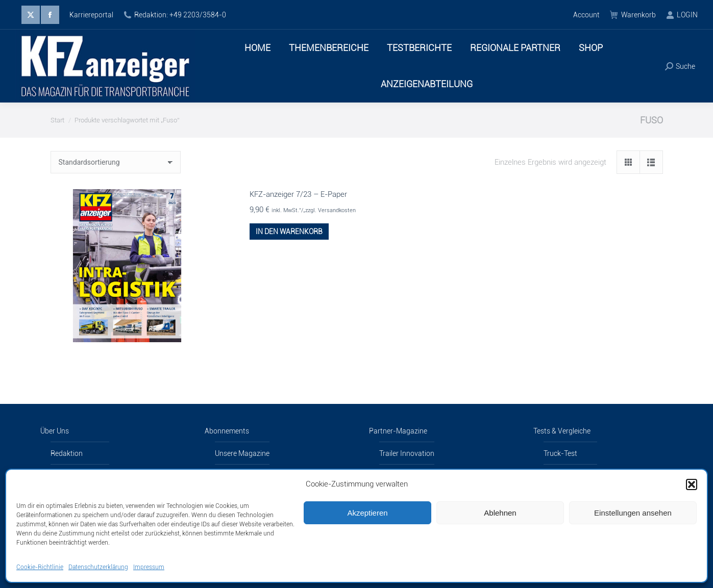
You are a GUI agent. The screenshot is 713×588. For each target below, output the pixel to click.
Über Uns (55, 431)
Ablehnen (500, 513)
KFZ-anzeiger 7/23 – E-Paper (298, 194)
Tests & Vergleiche (562, 431)
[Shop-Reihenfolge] (116, 162)
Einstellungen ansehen (633, 513)
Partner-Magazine (398, 431)
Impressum (149, 567)
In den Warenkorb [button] (289, 232)
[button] (692, 484)
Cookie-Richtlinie (40, 567)
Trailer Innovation (407, 453)
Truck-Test (560, 453)
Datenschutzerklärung (98, 567)
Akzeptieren (367, 513)
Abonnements (227, 431)
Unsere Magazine (242, 453)
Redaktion (67, 453)
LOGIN (682, 15)
